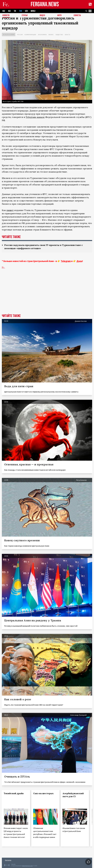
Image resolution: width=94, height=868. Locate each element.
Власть (67, 35)
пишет (10, 210)
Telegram (66, 261)
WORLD (33, 11)
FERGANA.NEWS (45, 4)
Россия (20, 35)
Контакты (8, 860)
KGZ (9, 11)
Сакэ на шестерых (43, 793)
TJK (15, 11)
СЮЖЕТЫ (77, 15)
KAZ (4, 11)
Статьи (25, 15)
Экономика (42, 35)
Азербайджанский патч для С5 (73, 795)
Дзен (79, 261)
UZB (26, 11)
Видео (42, 15)
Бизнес (51, 35)
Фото (59, 15)
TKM (20, 11)
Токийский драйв (14, 793)
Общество (59, 35)
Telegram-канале (35, 117)
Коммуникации (30, 35)
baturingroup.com (27, 866)
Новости (6, 15)
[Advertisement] (47, 295)
